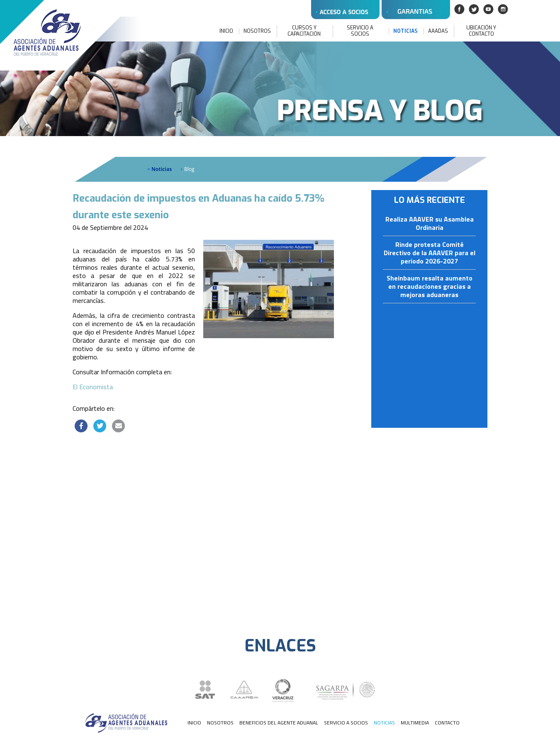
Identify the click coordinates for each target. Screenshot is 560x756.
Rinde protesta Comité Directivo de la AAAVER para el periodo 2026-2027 (430, 253)
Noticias (159, 169)
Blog (187, 169)
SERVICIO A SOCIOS (360, 31)
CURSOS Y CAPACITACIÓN (304, 31)
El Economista (93, 387)
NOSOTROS (257, 31)
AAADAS (438, 31)
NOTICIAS (405, 31)
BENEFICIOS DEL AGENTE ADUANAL (279, 723)
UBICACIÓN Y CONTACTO (481, 31)
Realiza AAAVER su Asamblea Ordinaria (430, 224)
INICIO (226, 31)
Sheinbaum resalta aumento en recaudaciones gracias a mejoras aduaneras (430, 287)
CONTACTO (447, 723)
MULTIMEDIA (415, 723)
